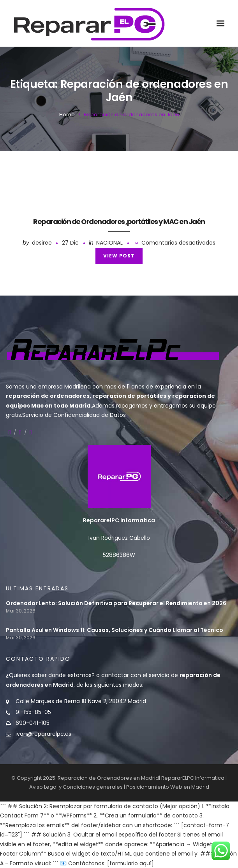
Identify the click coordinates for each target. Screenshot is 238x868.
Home (67, 115)
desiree (42, 243)
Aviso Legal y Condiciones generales (76, 787)
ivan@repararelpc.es (43, 734)
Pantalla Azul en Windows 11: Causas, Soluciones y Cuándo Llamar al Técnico (115, 630)
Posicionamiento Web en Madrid (168, 787)
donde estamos (70, 675)
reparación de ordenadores (48, 396)
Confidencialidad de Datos (90, 415)
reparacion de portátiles (129, 396)
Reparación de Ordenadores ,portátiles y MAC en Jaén (119, 221)
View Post (119, 256)
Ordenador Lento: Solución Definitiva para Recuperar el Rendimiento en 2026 (116, 603)
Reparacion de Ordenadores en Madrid (108, 778)
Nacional (109, 243)
